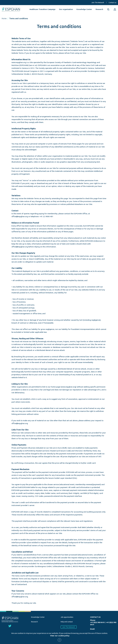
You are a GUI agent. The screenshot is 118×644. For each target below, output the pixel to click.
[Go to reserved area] (115, 9)
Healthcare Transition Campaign (42, 9)
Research (99, 9)
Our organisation (66, 9)
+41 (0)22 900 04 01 (97, 622)
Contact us (113, 3)
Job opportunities (67, 617)
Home (4, 18)
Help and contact (67, 622)
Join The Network (98, 3)
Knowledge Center (84, 9)
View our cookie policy (60, 636)
